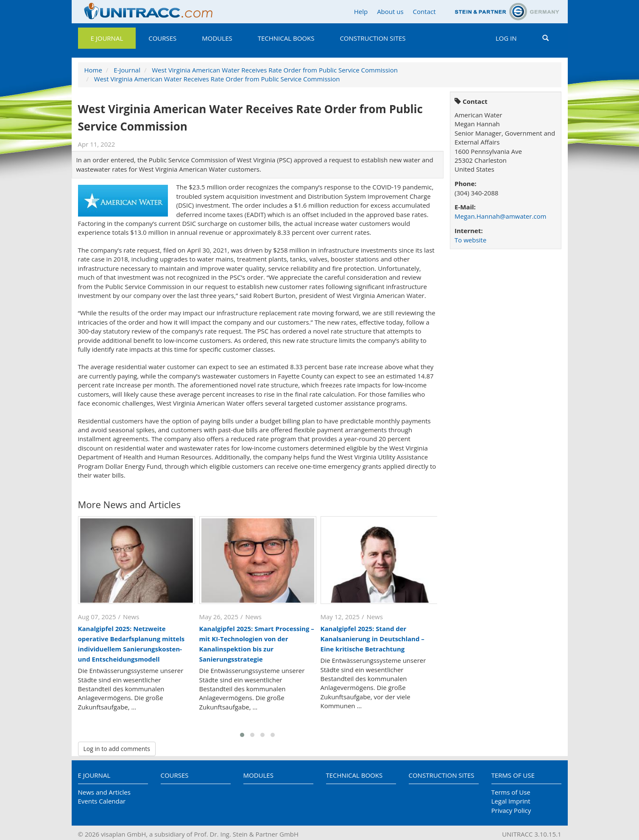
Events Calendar (102, 801)
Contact (424, 11)
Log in (506, 38)
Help (361, 11)
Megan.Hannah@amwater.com (500, 216)
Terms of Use (513, 775)
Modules (217, 38)
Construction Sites (373, 38)
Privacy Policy (511, 810)
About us (390, 11)
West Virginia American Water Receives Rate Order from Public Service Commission (275, 70)
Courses (162, 38)
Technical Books (286, 38)
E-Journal (127, 70)
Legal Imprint (511, 801)
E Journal (107, 38)
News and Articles (104, 792)
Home (93, 70)
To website (470, 240)
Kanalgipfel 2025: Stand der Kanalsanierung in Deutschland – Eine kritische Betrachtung (373, 639)
